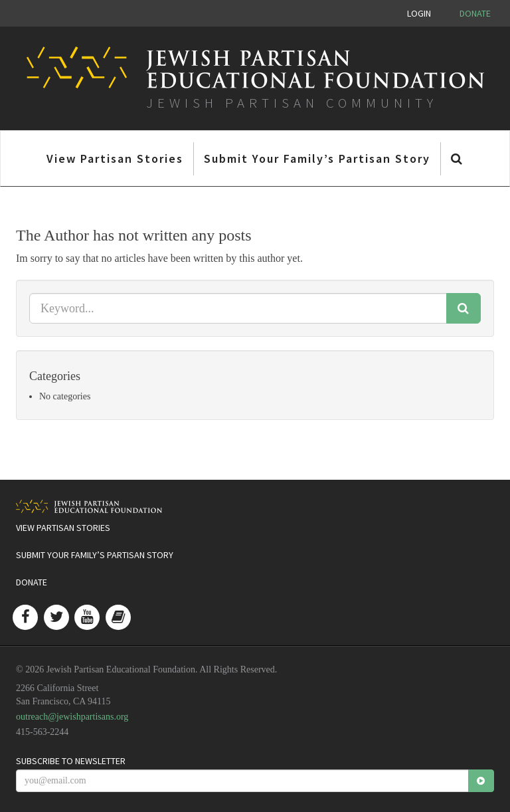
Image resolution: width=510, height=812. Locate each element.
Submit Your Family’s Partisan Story (317, 158)
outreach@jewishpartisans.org (72, 717)
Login (419, 13)
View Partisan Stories (115, 158)
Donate (475, 13)
